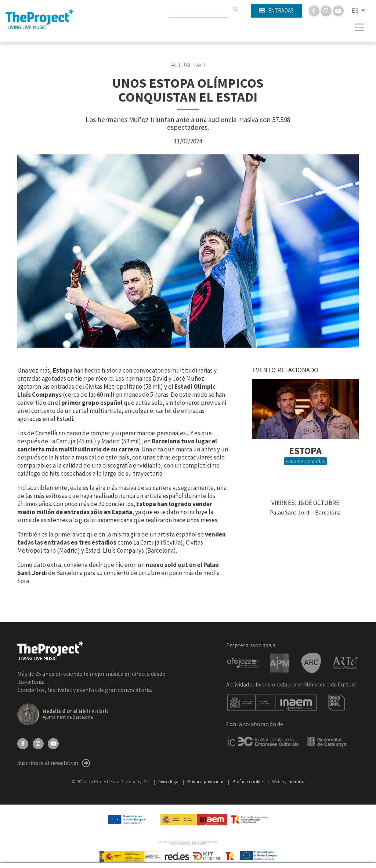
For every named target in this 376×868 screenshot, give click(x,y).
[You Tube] (338, 10)
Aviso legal (169, 782)
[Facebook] (314, 10)
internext (296, 782)
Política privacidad (207, 782)
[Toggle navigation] (360, 27)
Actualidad (188, 65)
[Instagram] (327, 10)
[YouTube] (53, 743)
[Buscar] (235, 10)
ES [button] (356, 11)
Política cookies (249, 782)
